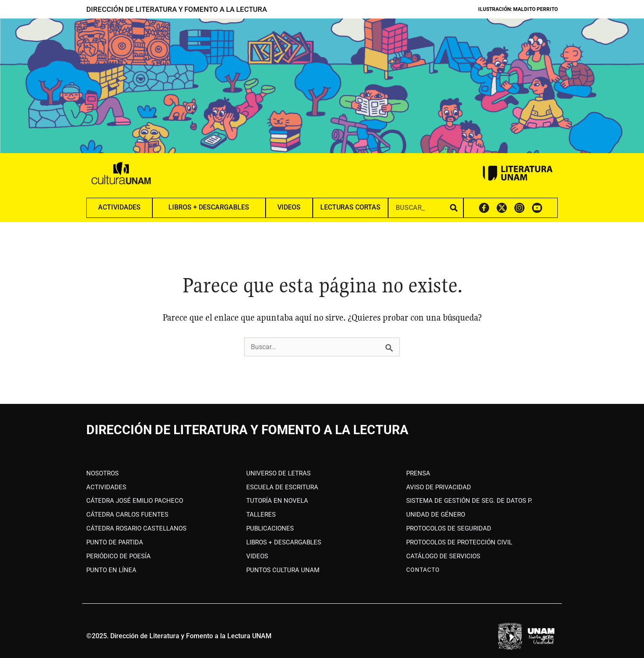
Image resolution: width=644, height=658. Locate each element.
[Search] (454, 208)
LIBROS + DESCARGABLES (209, 207)
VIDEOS (289, 207)
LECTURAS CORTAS (350, 207)
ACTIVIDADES (119, 207)
